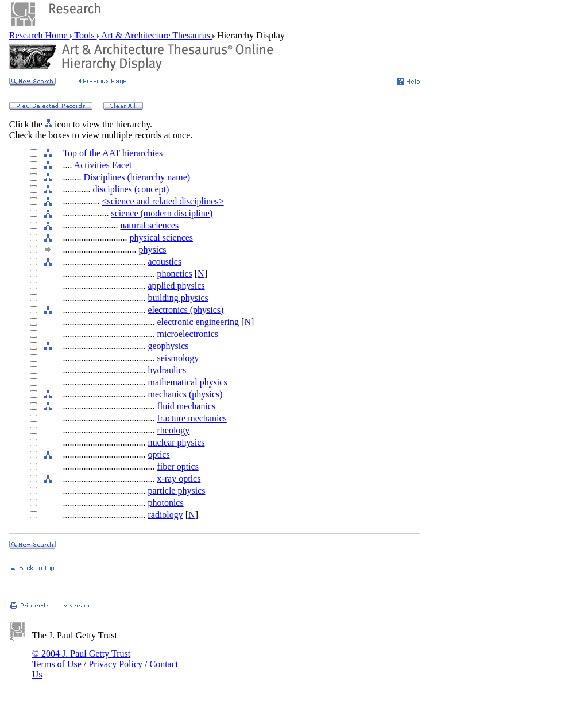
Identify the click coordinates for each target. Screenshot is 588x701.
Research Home (40, 35)
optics (158, 454)
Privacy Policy (115, 664)
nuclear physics (176, 442)
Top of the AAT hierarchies (113, 153)
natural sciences (149, 225)
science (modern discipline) (162, 213)
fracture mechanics (192, 418)
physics (152, 249)
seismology (178, 358)
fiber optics (177, 466)
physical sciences (161, 237)
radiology (165, 515)
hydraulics (167, 370)
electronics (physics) (185, 310)
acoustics (165, 262)
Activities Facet (103, 165)
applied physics (176, 286)
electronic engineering (198, 322)
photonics (165, 503)
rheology (173, 430)
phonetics (174, 274)
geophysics (168, 346)
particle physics (176, 491)
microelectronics (187, 334)
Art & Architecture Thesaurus (156, 35)
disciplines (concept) (131, 189)
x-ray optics (179, 479)
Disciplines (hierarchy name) (137, 177)
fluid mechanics (186, 406)
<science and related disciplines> (163, 201)
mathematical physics (187, 382)
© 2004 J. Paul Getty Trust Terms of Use (81, 659)
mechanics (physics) (185, 394)
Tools (85, 35)
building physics (178, 298)
